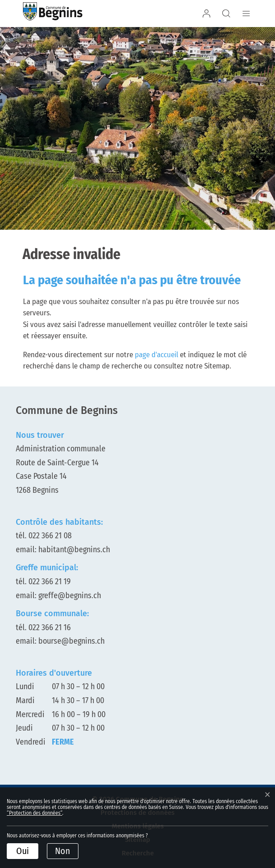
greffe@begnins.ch (70, 595)
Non (63, 851)
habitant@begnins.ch (74, 550)
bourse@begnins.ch (71, 641)
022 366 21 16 (50, 627)
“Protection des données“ (34, 813)
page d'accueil (156, 355)
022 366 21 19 (50, 582)
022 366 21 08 (50, 536)
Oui (23, 851)
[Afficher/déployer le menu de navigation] (245, 14)
